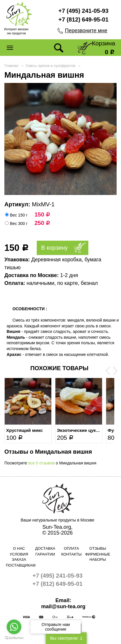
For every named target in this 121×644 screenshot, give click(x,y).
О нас (19, 548)
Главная (11, 66)
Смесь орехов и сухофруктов (51, 66)
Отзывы (98, 548)
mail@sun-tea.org (63, 606)
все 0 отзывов (42, 463)
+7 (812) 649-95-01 (83, 19)
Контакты (71, 554)
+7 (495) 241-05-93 (83, 11)
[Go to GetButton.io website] (14, 638)
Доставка (45, 548)
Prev (108, 371)
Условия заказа (19, 557)
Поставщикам (19, 565)
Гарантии (45, 554)
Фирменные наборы (98, 557)
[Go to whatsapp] (14, 627)
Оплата (71, 548)
